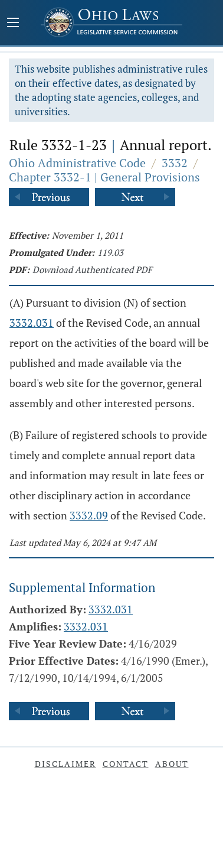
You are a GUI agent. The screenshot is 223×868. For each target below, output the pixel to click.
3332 (175, 163)
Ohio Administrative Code (77, 163)
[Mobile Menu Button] (13, 24)
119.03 (110, 252)
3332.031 (32, 323)
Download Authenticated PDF (92, 269)
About (172, 764)
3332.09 (89, 515)
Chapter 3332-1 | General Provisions (104, 177)
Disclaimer (65, 764)
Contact (126, 764)
